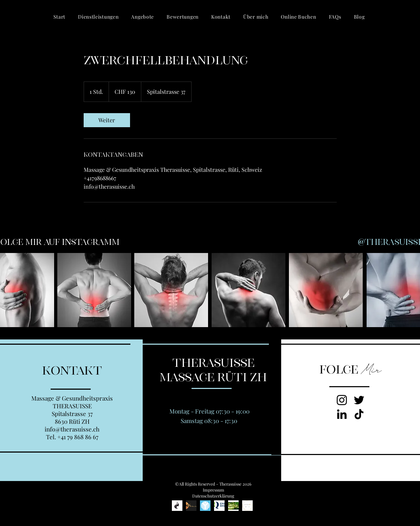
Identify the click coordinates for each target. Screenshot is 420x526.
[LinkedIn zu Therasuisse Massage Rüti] (342, 414)
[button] (98, 17)
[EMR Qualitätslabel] (219, 506)
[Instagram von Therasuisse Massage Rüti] (342, 400)
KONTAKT (72, 371)
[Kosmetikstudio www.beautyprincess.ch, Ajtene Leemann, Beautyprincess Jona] (177, 506)
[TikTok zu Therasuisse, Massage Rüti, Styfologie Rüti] (359, 414)
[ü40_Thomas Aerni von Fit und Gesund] (233, 506)
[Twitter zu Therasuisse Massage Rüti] (359, 400)
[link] (107, 120)
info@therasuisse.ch (72, 429)
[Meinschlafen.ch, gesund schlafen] (191, 506)
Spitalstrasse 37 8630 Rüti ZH (72, 417)
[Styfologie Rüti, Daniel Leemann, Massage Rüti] (205, 506)
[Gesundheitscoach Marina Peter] (247, 506)
